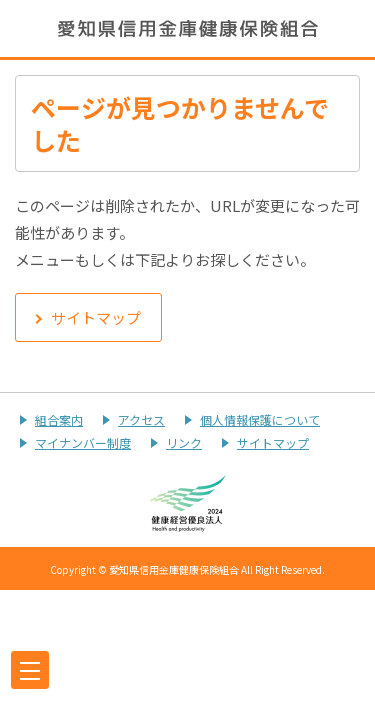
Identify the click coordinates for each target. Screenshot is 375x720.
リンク (184, 442)
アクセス (141, 419)
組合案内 (59, 419)
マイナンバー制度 (83, 442)
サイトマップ (273, 442)
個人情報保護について (260, 419)
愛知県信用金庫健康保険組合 (188, 28)
